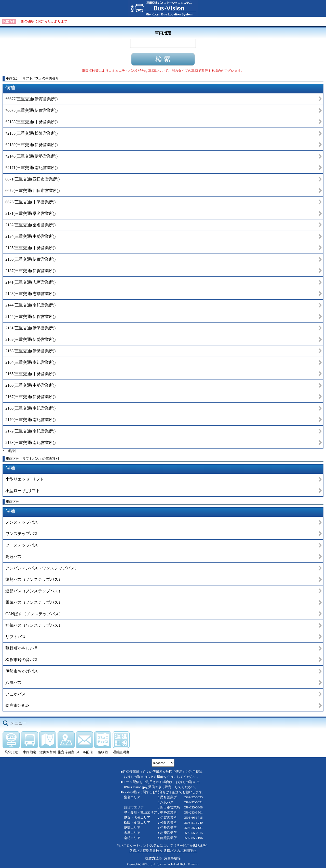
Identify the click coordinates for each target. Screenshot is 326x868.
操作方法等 (154, 858)
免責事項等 (172, 858)
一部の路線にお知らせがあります (43, 21)
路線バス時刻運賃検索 (146, 851)
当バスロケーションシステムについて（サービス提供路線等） (163, 845)
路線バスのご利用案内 (180, 851)
